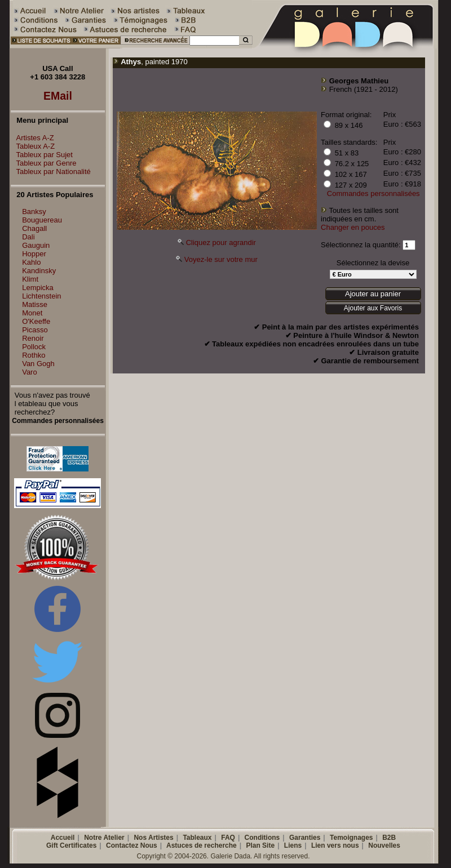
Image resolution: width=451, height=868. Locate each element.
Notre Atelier (104, 838)
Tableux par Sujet (42, 155)
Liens (293, 845)
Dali (28, 237)
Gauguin (36, 245)
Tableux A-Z (33, 146)
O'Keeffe (36, 321)
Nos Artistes (153, 838)
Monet (32, 313)
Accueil (63, 838)
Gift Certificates (71, 845)
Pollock (34, 347)
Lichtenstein (41, 296)
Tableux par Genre (44, 163)
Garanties (305, 838)
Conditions (262, 838)
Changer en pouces (353, 227)
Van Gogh (38, 364)
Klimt (30, 279)
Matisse (35, 304)
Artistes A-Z (32, 138)
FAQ (228, 838)
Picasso (35, 330)
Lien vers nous (335, 845)
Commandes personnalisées (373, 193)
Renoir (33, 338)
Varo (30, 372)
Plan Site (260, 845)
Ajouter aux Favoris (373, 308)
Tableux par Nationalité (51, 172)
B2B (389, 838)
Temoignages (351, 838)
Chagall (34, 228)
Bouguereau (42, 220)
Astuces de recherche (202, 845)
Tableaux (197, 838)
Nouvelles (384, 845)
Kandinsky (39, 271)
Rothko (34, 355)
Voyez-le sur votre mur (221, 259)
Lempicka (38, 288)
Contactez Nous (132, 845)
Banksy (34, 212)
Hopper (34, 254)
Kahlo (31, 262)
